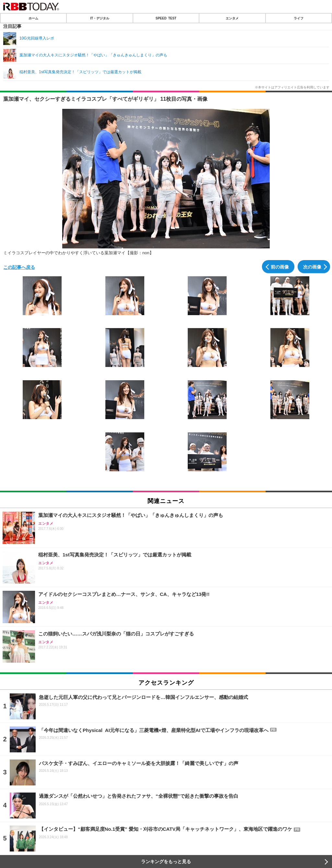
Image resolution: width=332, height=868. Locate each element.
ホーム (33, 18)
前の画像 (280, 267)
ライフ (299, 18)
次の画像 (312, 267)
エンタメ (232, 18)
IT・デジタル (100, 18)
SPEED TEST (166, 18)
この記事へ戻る (19, 267)
